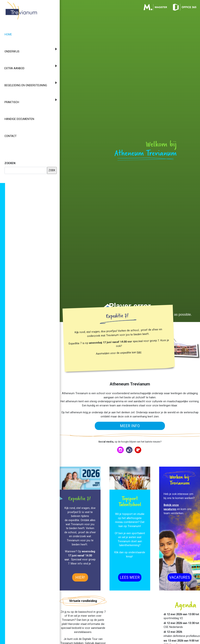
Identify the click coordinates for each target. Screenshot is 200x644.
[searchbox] (26, 170)
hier (139, 352)
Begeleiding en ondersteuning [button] (26, 85)
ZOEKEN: (10, 163)
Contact (11, 136)
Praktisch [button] (12, 102)
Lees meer (130, 577)
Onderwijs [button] (12, 52)
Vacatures (180, 577)
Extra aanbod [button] (14, 68)
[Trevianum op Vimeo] (138, 450)
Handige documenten (19, 119)
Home (15, 34)
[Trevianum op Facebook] (129, 450)
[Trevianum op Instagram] (120, 450)
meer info (130, 426)
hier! (80, 577)
